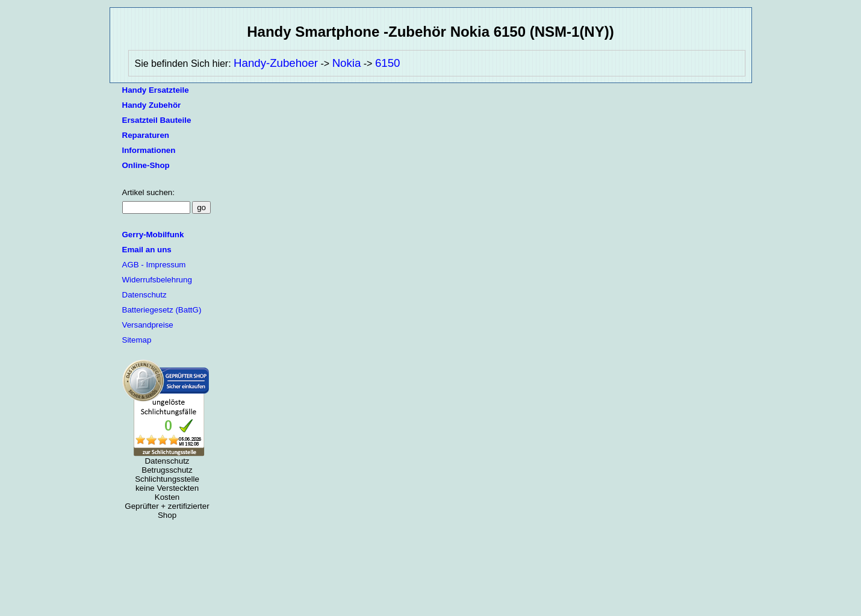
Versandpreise (148, 325)
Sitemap (137, 340)
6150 (388, 63)
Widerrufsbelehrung (157, 280)
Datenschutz (145, 295)
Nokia (347, 63)
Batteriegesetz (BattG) (162, 310)
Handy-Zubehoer (276, 63)
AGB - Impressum (154, 265)
